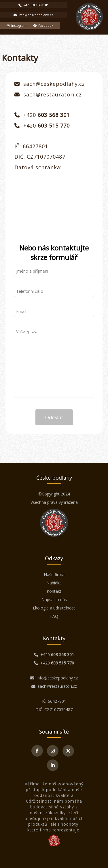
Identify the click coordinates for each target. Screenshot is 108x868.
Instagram (17, 25)
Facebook (43, 25)
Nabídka (54, 583)
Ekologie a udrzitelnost (54, 608)
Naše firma (54, 574)
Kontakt (54, 591)
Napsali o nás (54, 600)
